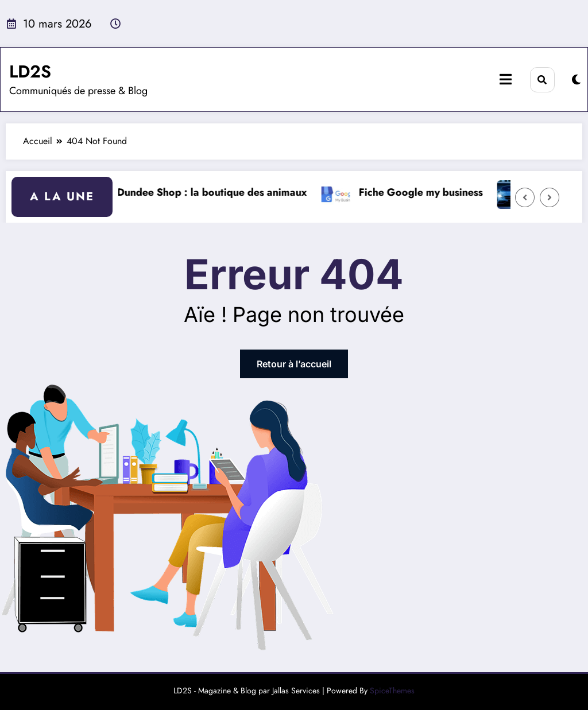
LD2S (30, 71)
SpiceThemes (392, 690)
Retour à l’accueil (294, 364)
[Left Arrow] (525, 197)
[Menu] (506, 79)
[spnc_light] (576, 80)
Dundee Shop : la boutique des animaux (217, 192)
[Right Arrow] (550, 197)
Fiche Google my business (426, 192)
